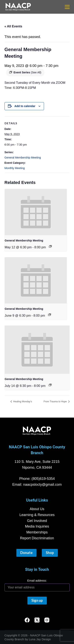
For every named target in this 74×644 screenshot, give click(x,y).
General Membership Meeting (23, 158)
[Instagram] (47, 620)
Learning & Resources (37, 515)
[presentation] (36, 212)
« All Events (13, 26)
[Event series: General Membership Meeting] (50, 246)
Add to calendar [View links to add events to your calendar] (25, 106)
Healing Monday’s (22, 402)
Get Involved (37, 521)
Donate (26, 553)
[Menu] (67, 7)
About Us (37, 509)
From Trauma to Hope (56, 402)
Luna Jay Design (40, 639)
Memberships (37, 532)
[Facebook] (27, 620)
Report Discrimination (37, 538)
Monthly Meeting (15, 168)
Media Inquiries (37, 526)
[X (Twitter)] (37, 620)
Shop (50, 553)
